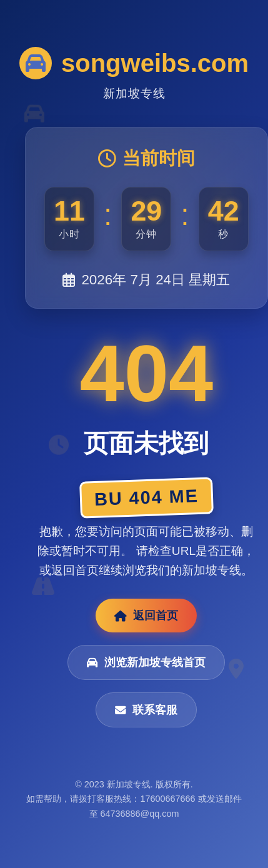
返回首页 (146, 616)
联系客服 (146, 710)
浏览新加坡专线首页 (146, 662)
